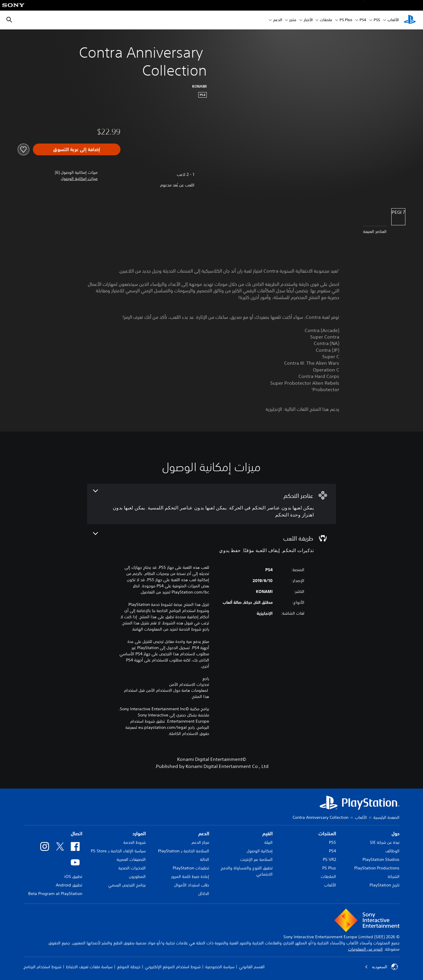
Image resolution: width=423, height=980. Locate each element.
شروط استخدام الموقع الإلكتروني (173, 967)
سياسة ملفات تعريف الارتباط (89, 967)
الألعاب (393, 20)
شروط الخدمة (135, 842)
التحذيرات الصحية (132, 868)
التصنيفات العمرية (131, 859)
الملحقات (328, 876)
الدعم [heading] (204, 834)
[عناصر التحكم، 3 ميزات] (211, 504)
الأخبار (308, 20)
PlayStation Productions (377, 868)
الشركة (394, 876)
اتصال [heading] (77, 834)
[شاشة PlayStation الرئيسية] (410, 20)
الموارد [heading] (139, 834)
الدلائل (204, 894)
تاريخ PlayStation (385, 885)
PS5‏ (377, 20)
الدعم (278, 20)
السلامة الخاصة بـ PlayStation (184, 851)
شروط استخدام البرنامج (42, 967)
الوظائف (392, 851)
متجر (293, 20)
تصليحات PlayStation (191, 868)
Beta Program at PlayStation (55, 894)
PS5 (333, 842)
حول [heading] (396, 834)
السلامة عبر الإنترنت (256, 859)
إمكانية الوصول (260, 851)
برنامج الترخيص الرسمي (127, 885)
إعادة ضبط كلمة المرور (190, 876)
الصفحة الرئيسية (386, 817)
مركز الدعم (200, 842)
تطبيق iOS (73, 876)
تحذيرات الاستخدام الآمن (189, 684)
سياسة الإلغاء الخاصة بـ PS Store (118, 851)
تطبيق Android (69, 885)
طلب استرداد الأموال (192, 885)
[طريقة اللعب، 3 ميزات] (211, 543)
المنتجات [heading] (327, 834)
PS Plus (346, 20)
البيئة (268, 842)
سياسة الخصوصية (220, 967)
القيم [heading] (267, 834)
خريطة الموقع (129, 967)
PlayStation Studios (381, 859)
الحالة (205, 859)
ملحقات (326, 20)
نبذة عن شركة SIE (385, 842)
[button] (79, 179)
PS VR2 (329, 859)
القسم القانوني (252, 967)
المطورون (137, 876)
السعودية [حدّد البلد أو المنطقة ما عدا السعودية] (381, 967)
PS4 (363, 20)
